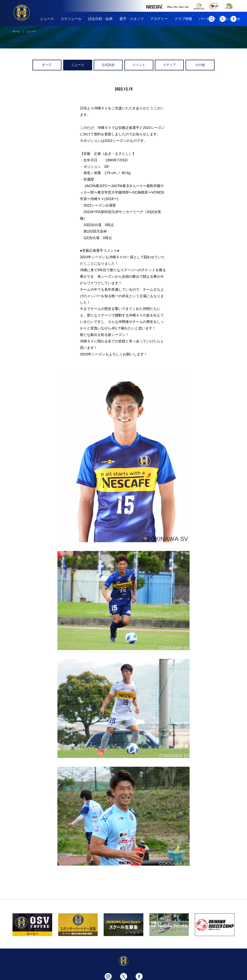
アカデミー (159, 19)
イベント (139, 65)
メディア (169, 65)
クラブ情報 (183, 19)
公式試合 (108, 65)
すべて (47, 65)
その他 (200, 65)
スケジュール (71, 19)
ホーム (16, 31)
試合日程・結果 (100, 19)
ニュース (47, 19)
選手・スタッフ (132, 19)
